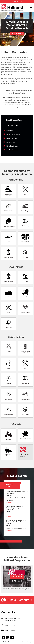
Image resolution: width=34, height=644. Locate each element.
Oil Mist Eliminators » (13, 150)
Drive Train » (10, 131)
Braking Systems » (12, 138)
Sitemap (29, 642)
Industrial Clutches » (13, 134)
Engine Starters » (12, 142)
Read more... (9, 502)
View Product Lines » (12, 125)
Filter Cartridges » (12, 146)
